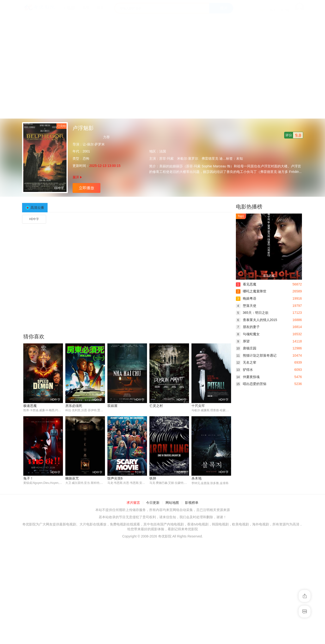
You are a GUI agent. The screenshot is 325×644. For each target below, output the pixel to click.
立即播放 (86, 188)
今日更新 (153, 503)
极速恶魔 (30, 406)
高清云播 (37, 208)
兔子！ (28, 479)
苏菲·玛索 (166, 158)
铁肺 (153, 479)
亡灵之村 (156, 406)
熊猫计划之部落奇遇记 (256, 355)
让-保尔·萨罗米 (94, 144)
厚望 (243, 341)
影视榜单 (192, 503)
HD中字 (34, 219)
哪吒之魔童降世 (251, 291)
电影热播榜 (249, 207)
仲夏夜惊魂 (248, 377)
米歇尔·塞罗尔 (188, 158)
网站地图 (172, 503)
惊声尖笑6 (115, 479)
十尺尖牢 (198, 406)
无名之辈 (246, 362)
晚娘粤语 (246, 298)
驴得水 (244, 370)
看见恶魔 (246, 284)
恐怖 (86, 158)
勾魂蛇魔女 (248, 334)
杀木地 (196, 479)
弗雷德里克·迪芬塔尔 (217, 158)
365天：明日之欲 (252, 313)
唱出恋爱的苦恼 (251, 384)
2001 (86, 151)
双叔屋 (112, 406)
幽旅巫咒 (72, 479)
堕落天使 (246, 306)
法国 (163, 151)
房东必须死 (74, 406)
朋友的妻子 (248, 327)
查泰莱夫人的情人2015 (257, 320)
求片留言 (133, 503)
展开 (77, 177)
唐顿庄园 (246, 348)
